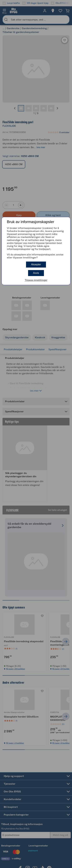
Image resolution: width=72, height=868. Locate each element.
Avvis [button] (36, 273)
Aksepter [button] (36, 264)
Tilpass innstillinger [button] (36, 280)
